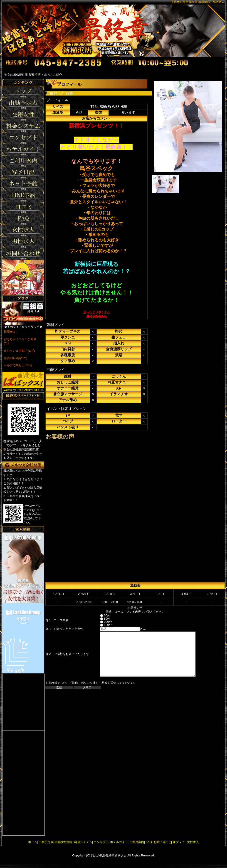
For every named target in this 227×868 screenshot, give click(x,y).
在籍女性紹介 (64, 842)
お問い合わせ (162, 842)
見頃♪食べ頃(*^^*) (16, 358)
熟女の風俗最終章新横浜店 (109, 855)
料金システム (83, 842)
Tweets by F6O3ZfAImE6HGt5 (23, 390)
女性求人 (192, 842)
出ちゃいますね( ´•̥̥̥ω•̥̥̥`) (19, 351)
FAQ (149, 842)
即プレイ (179, 842)
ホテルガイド (119, 842)
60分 (101, 615)
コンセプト (101, 842)
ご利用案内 (137, 842)
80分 (101, 619)
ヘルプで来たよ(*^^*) (18, 365)
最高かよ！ (11, 332)
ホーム (33, 842)
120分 (102, 625)
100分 (102, 622)
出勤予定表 (46, 842)
